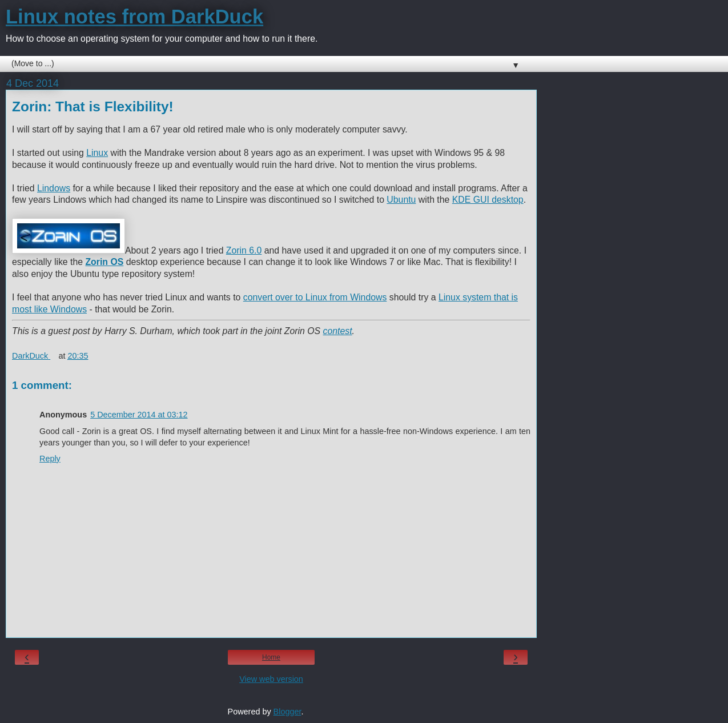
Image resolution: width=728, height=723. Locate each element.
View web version (271, 679)
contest (338, 331)
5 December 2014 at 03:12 (139, 415)
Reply (50, 459)
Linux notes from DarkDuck (134, 17)
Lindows (54, 188)
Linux (97, 153)
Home (271, 657)
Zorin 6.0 (244, 250)
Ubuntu (401, 200)
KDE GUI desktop (488, 200)
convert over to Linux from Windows (315, 297)
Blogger (287, 712)
